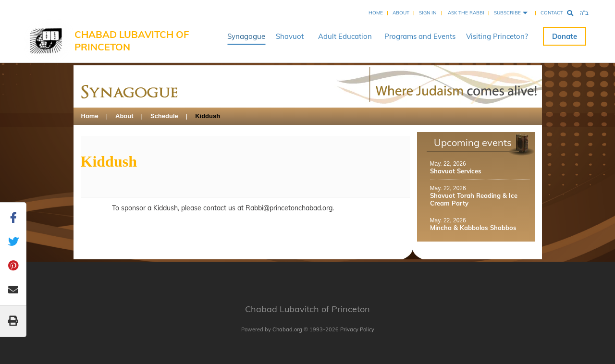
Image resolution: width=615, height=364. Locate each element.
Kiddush (208, 116)
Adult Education (345, 36)
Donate (565, 36)
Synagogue (246, 36)
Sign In (428, 13)
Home (376, 13)
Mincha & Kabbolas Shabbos (473, 228)
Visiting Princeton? (497, 36)
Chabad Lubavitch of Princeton (132, 41)
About (401, 13)
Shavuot (290, 36)
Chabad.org (287, 329)
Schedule (164, 116)
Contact (552, 13)
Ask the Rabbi (466, 13)
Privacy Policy (357, 329)
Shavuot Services (456, 171)
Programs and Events (420, 36)
